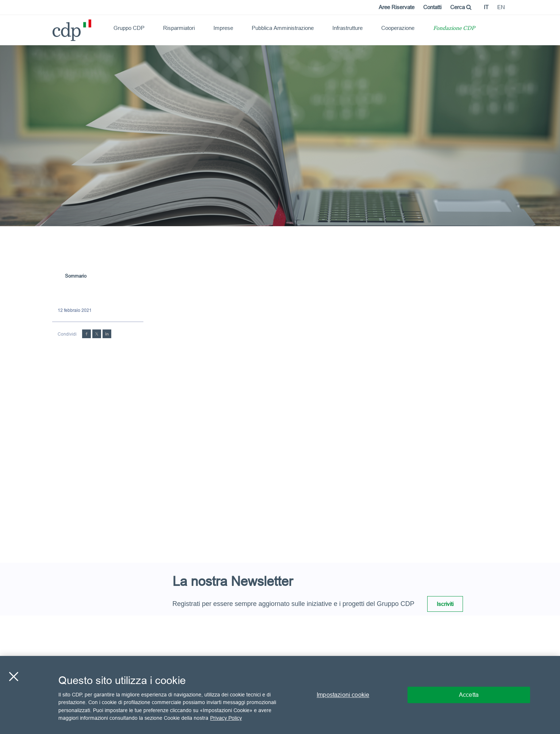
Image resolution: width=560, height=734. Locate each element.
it (486, 7)
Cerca (461, 7)
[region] (280, 695)
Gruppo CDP (129, 28)
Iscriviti (445, 604)
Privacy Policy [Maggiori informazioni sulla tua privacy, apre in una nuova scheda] (226, 718)
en (501, 7)
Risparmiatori (179, 28)
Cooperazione (398, 28)
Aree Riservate (397, 7)
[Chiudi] (13, 676)
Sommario (76, 276)
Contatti (432, 7)
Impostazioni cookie (343, 695)
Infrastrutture (347, 28)
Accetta (469, 695)
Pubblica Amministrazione (283, 28)
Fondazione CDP (454, 29)
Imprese (223, 28)
